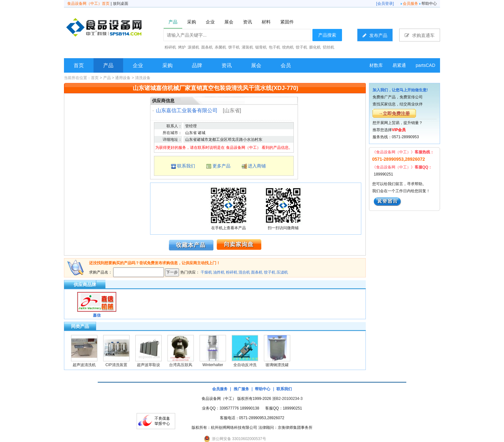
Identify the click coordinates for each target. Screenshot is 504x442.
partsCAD (425, 65)
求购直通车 (420, 35)
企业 (138, 65)
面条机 (257, 272)
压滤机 (282, 272)
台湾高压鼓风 (181, 365)
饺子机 (270, 272)
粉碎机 (232, 272)
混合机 (244, 272)
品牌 (197, 65)
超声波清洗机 (84, 365)
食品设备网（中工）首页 (88, 4)
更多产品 (221, 166)
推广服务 (241, 389)
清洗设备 (143, 78)
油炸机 (219, 272)
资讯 (227, 65)
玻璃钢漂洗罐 (277, 365)
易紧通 (399, 65)
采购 (167, 65)
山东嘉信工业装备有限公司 (187, 110)
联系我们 (186, 166)
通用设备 (123, 78)
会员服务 (410, 4)
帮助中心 (429, 4)
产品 (108, 65)
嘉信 (97, 315)
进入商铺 (257, 166)
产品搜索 (327, 35)
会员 (286, 65)
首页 (79, 65)
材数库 (376, 65)
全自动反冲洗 (245, 365)
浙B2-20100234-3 (288, 399)
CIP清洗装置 (116, 365)
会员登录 (385, 4)
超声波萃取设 (148, 365)
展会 (256, 65)
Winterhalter (213, 365)
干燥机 (206, 272)
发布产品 (375, 35)
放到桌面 (121, 4)
